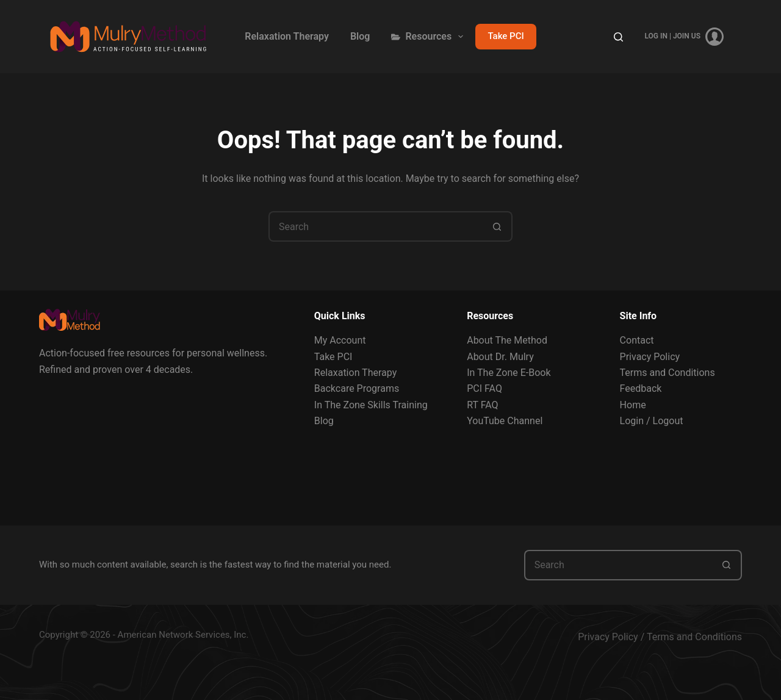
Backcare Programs (357, 388)
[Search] (618, 37)
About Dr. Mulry (500, 357)
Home (633, 405)
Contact (637, 340)
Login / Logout (652, 421)
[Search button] (497, 226)
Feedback (641, 388)
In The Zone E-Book (509, 373)
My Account (340, 340)
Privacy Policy (650, 357)
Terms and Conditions (668, 373)
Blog (360, 36)
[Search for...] (375, 226)
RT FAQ (482, 405)
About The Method (507, 340)
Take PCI (506, 36)
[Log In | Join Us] (684, 37)
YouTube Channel (505, 421)
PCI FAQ (484, 388)
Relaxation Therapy (287, 36)
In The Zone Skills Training (371, 405)
